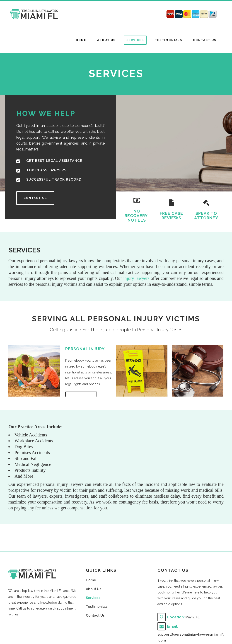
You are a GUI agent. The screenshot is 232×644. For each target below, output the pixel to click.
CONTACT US (35, 198)
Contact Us (95, 615)
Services (93, 598)
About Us (94, 589)
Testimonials (97, 607)
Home (91, 580)
